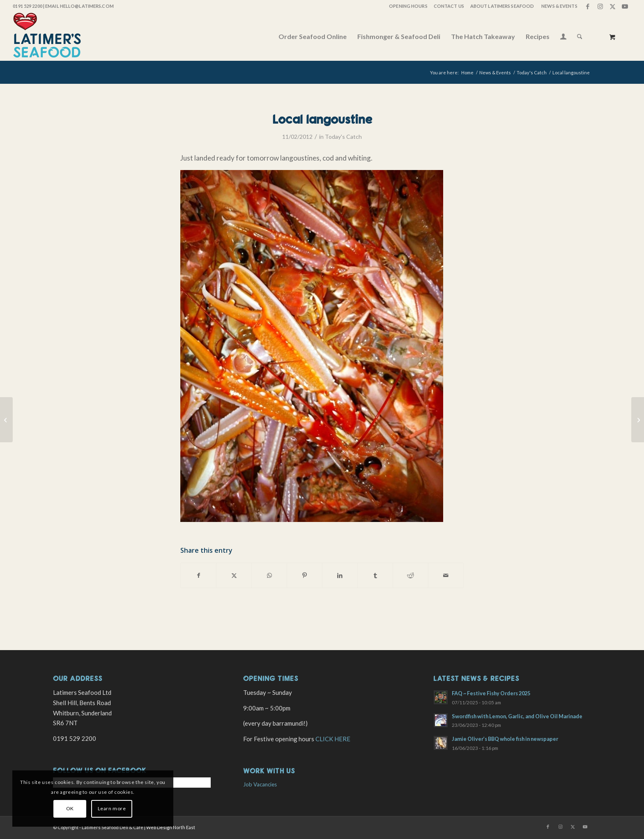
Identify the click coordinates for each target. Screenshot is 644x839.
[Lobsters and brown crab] (638, 420)
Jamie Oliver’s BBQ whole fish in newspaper (505, 739)
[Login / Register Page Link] (563, 37)
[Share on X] (234, 575)
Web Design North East (171, 827)
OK (70, 808)
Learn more (112, 808)
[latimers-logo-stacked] (47, 37)
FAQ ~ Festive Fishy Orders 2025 (491, 693)
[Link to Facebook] (588, 6)
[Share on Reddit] (411, 575)
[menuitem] (408, 6)
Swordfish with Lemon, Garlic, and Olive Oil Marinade (517, 716)
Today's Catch (343, 137)
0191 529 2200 (27, 6)
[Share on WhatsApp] (269, 575)
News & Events (559, 6)
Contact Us (449, 6)
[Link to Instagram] (600, 6)
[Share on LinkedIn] (340, 575)
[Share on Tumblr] (375, 575)
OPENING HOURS (408, 6)
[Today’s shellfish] (6, 420)
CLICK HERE (333, 739)
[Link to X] (613, 6)
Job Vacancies (260, 784)
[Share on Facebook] (198, 575)
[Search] (580, 37)
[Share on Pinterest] (305, 575)
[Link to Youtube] (625, 6)
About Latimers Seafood (502, 6)
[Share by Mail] (446, 575)
